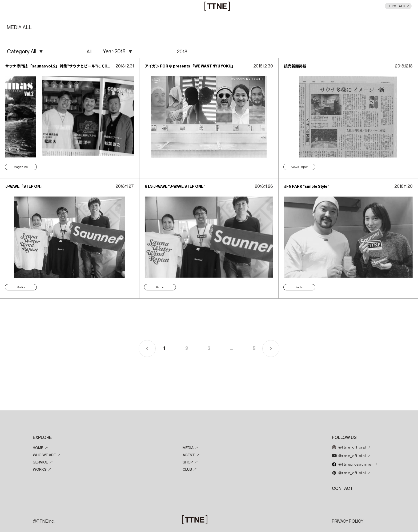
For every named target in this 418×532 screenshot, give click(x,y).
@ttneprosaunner (356, 464)
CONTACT (342, 488)
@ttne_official (352, 447)
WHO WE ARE (44, 455)
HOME (38, 447)
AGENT (189, 455)
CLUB (187, 469)
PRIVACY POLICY (348, 521)
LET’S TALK (396, 6)
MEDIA (188, 447)
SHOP (188, 462)
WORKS (40, 469)
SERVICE (40, 462)
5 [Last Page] (254, 348)
